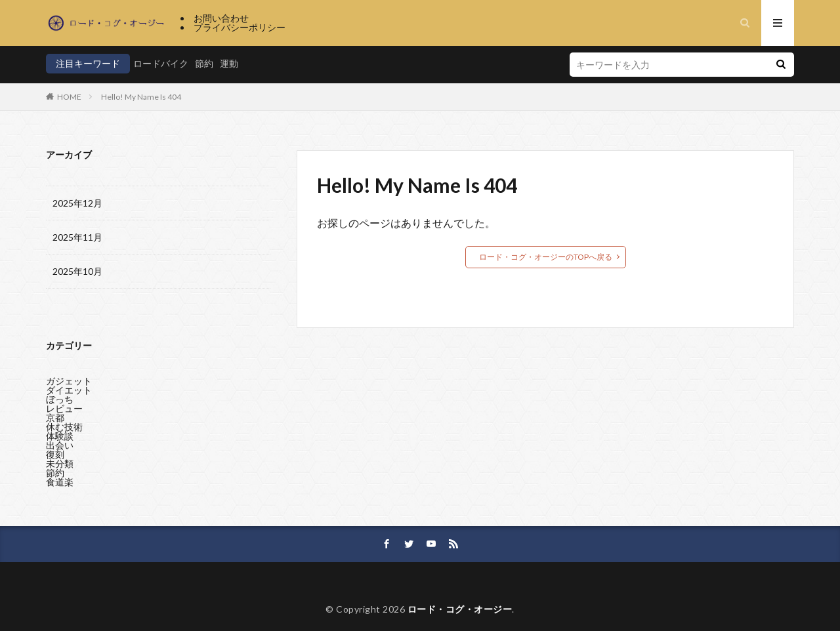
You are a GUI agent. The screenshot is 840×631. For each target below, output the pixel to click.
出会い (60, 442)
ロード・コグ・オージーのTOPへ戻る (546, 257)
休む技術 (64, 423)
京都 (55, 414)
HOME (69, 97)
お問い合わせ (221, 18)
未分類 (60, 460)
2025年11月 (77, 237)
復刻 (55, 451)
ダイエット (69, 387)
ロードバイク (161, 63)
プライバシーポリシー (240, 27)
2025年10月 (77, 271)
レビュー (64, 405)
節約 (204, 63)
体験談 (60, 433)
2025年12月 (77, 203)
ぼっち (60, 396)
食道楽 (60, 478)
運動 (229, 63)
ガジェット (69, 377)
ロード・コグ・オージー (460, 609)
